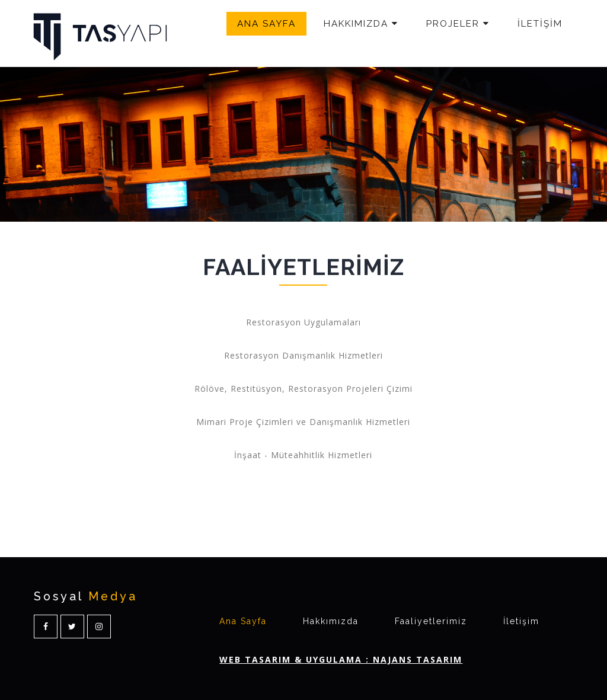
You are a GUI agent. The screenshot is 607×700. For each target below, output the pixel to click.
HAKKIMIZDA (361, 24)
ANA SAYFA (266, 24)
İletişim (521, 621)
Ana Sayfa (243, 621)
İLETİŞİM (540, 24)
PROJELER (458, 24)
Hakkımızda (331, 621)
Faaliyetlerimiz (431, 621)
